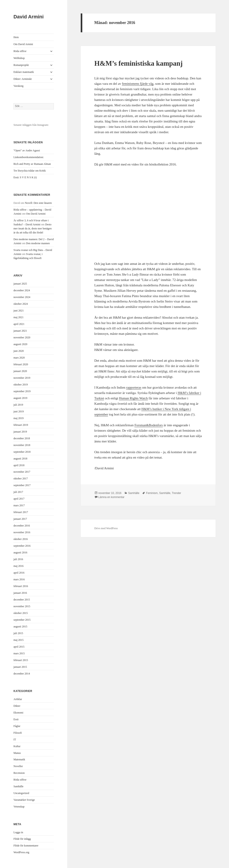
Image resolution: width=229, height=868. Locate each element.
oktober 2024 (21, 304)
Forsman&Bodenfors (149, 425)
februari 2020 (21, 364)
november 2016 (22, 532)
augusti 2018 (20, 459)
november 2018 (22, 445)
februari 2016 (21, 586)
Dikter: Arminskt (23, 79)
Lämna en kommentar (111, 497)
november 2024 (22, 297)
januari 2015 (20, 667)
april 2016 (19, 573)
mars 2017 (19, 505)
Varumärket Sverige (24, 800)
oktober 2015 (21, 613)
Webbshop (19, 58)
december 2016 (22, 526)
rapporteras (134, 387)
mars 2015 (19, 653)
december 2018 (22, 438)
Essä (16, 719)
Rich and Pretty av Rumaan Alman (32, 164)
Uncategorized (21, 793)
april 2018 (19, 465)
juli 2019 (18, 405)
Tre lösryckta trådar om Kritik (30, 171)
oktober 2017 (21, 479)
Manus (17, 753)
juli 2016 (18, 559)
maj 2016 (18, 566)
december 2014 (22, 674)
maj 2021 (18, 317)
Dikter (17, 706)
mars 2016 (19, 579)
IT (15, 740)
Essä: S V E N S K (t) (25, 177)
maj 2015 (18, 640)
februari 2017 (21, 512)
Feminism (152, 493)
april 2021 (19, 324)
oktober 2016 (21, 539)
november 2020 (22, 337)
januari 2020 (20, 371)
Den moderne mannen (38, 243)
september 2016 (22, 546)
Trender (176, 493)
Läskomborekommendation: (29, 157)
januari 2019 (20, 432)
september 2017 (22, 485)
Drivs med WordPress (106, 528)
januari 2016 (20, 593)
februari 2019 (21, 425)
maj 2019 (18, 418)
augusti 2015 (20, 627)
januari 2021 (20, 331)
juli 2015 (18, 633)
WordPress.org (21, 852)
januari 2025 (20, 284)
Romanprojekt (21, 65)
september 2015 (22, 620)
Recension (19, 773)
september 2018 (22, 452)
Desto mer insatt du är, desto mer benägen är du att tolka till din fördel (32, 228)
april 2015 (19, 647)
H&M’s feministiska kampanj (139, 63)
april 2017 (19, 499)
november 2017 (22, 472)
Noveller (18, 766)
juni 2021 (19, 311)
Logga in (18, 832)
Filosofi (18, 733)
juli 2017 (18, 492)
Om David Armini (23, 44)
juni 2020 (19, 351)
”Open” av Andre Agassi (27, 150)
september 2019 (22, 391)
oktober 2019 (21, 385)
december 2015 (22, 600)
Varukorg (18, 86)
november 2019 (22, 378)
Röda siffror (20, 51)
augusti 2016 (20, 553)
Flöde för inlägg (22, 839)
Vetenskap (19, 807)
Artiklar (18, 699)
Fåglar (17, 726)
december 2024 (22, 290)
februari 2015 (21, 660)
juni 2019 (19, 411)
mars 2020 (19, 358)
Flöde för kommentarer (26, 846)
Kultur (17, 746)
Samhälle (18, 786)
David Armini (29, 17)
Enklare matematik (24, 72)
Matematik (19, 759)
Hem (16, 37)
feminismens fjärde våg (138, 84)
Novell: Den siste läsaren (38, 203)
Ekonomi (18, 713)
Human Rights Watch (133, 398)
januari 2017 (20, 519)
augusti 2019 (20, 398)
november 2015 (22, 606)
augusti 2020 (20, 344)
